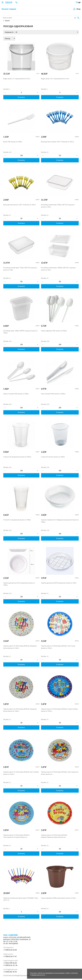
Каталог (7, 21)
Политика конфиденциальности (17, 976)
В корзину (21, 97)
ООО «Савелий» (11, 935)
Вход (78, 9)
